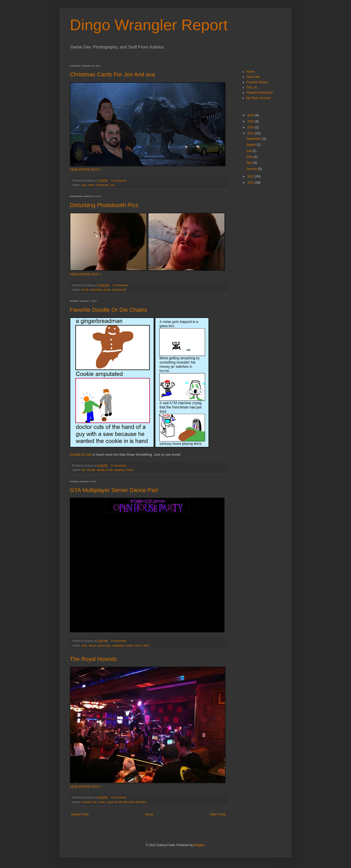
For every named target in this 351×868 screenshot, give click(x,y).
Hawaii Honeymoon (260, 93)
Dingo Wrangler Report (149, 25)
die (83, 470)
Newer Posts (80, 814)
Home (149, 814)
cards (91, 185)
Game (129, 470)
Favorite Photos (257, 82)
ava (84, 185)
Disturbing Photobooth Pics (104, 205)
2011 (251, 183)
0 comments (119, 181)
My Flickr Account (258, 98)
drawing (119, 470)
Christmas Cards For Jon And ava (112, 74)
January (252, 169)
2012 (251, 176)
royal (110, 802)
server (138, 645)
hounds (86, 802)
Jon (112, 185)
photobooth (119, 290)
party (130, 645)
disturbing (96, 290)
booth (85, 290)
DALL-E (252, 87)
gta (108, 645)
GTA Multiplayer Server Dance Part (114, 490)
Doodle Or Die (81, 455)
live (94, 802)
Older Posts (218, 814)
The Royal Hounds (93, 659)
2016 (251, 115)
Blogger (199, 845)
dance (92, 645)
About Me (253, 77)
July (249, 151)
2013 (251, 133)
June (250, 157)
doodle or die (105, 470)
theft (146, 645)
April (250, 163)
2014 (251, 127)
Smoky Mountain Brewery (130, 802)
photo (107, 290)
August (251, 145)
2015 (251, 121)
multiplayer (119, 645)
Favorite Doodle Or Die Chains (108, 310)
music (102, 802)
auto (84, 645)
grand (101, 645)
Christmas (102, 185)
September (254, 139)
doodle (91, 470)
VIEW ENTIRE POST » (86, 170)
